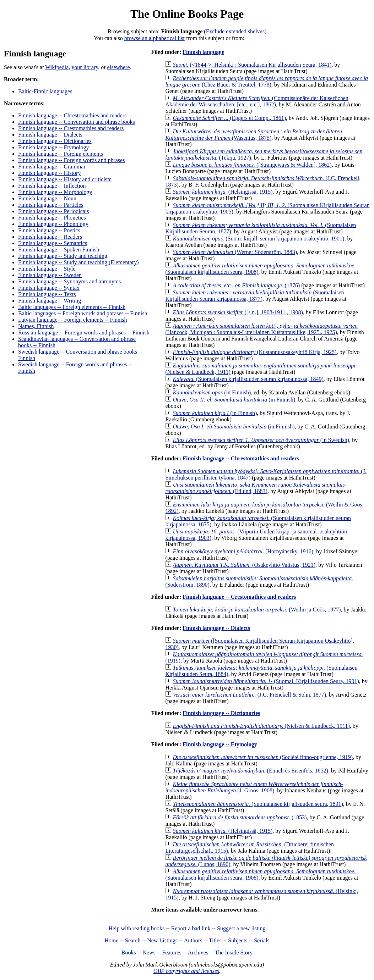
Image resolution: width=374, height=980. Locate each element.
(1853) (240, 817)
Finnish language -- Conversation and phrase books (77, 122)
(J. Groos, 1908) (254, 787)
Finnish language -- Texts (47, 294)
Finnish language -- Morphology (55, 192)
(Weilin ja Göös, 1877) (257, 610)
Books (129, 953)
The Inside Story (234, 953)
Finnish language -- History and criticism (65, 179)
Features (172, 953)
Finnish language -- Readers (50, 237)
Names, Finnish (36, 326)
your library (85, 67)
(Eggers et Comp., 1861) (229, 118)
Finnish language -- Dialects (50, 135)
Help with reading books (136, 928)
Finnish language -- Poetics (49, 230)
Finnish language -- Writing (50, 301)
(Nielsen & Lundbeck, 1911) (261, 726)
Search (133, 940)
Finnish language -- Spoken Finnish (59, 250)
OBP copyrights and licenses (186, 971)
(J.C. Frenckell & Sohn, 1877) (249, 695)
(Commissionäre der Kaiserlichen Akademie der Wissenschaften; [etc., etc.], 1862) (257, 101)
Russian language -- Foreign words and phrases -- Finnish (84, 333)
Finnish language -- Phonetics (52, 218)
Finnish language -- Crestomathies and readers (71, 128)
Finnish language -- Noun (47, 198)
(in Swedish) (261, 440)
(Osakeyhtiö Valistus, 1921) (244, 565)
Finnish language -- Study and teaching (63, 256)
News (149, 953)
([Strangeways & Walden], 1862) (252, 165)
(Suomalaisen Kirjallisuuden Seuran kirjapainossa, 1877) (254, 296)
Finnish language (203, 52)
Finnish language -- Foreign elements (61, 154)
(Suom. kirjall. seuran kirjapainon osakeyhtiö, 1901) (258, 239)
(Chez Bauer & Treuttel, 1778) (267, 81)
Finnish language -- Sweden (50, 275)
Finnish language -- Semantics (53, 243)
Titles (215, 940)
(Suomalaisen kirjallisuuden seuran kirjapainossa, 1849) (248, 379)
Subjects (238, 940)
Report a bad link (191, 928)
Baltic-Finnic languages (45, 91)
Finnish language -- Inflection (52, 186)
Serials (262, 940)
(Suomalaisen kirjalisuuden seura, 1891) (258, 804)
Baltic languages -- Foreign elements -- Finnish (72, 307)
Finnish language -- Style (47, 269)
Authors (193, 940)
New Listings (162, 940)
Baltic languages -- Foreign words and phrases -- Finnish (83, 313)
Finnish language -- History (49, 173)
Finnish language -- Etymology (54, 147)
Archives (198, 953)
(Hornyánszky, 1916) (243, 551)
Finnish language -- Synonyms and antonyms (69, 281)
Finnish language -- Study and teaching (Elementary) (78, 262)
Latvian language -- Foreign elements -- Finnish (73, 320)
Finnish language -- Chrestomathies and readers (72, 115)
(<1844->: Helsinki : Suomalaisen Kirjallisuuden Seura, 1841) (252, 65)
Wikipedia (57, 67)
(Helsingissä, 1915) (223, 192)
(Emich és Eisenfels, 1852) (250, 771)
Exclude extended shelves (235, 31)
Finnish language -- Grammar (52, 167)
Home (111, 940)
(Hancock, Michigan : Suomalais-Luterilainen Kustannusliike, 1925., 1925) (261, 329)
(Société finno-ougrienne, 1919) (263, 757)
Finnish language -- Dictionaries (55, 141)
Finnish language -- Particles (51, 205)
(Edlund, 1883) (256, 488)
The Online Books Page (187, 14)
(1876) (236, 285)
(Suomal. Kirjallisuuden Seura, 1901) (266, 681)
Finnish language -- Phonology (53, 224)
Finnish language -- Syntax (49, 288)
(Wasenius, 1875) (254, 135)
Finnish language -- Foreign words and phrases (71, 160)
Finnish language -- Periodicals (54, 211)
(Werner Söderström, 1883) (235, 252)
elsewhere (119, 67)
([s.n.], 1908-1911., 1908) (238, 312)
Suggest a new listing (241, 928)
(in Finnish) (212, 392)
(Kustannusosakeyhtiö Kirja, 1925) (254, 352)
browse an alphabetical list (155, 38)
